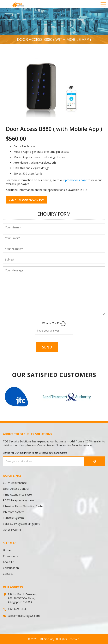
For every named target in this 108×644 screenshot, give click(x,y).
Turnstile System (13, 518)
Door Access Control (16, 489)
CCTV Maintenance (15, 483)
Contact (8, 574)
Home (7, 550)
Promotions (10, 556)
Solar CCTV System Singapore (22, 524)
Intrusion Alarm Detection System (24, 506)
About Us (9, 562)
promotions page (76, 180)
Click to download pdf (26, 200)
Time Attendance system (19, 494)
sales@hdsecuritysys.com (24, 616)
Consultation (11, 568)
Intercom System (14, 512)
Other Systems (12, 530)
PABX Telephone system (18, 500)
